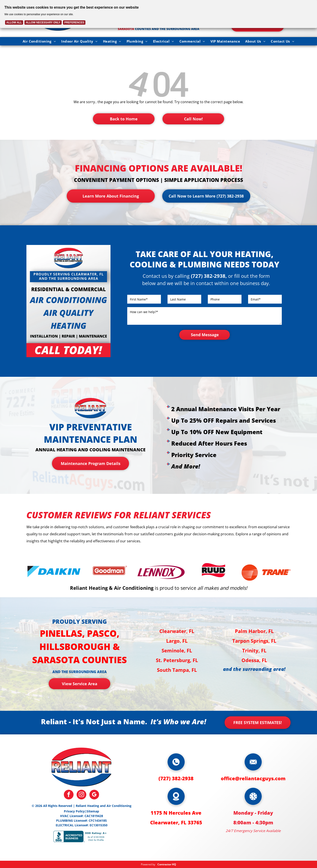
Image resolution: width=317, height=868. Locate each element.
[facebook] (69, 795)
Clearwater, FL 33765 (176, 822)
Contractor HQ (167, 864)
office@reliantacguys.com (253, 778)
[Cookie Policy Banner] (158, 14)
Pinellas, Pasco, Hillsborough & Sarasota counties (79, 647)
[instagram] (81, 795)
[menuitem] (39, 41)
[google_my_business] (94, 795)
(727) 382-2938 (176, 778)
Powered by (148, 864)
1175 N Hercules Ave (176, 813)
